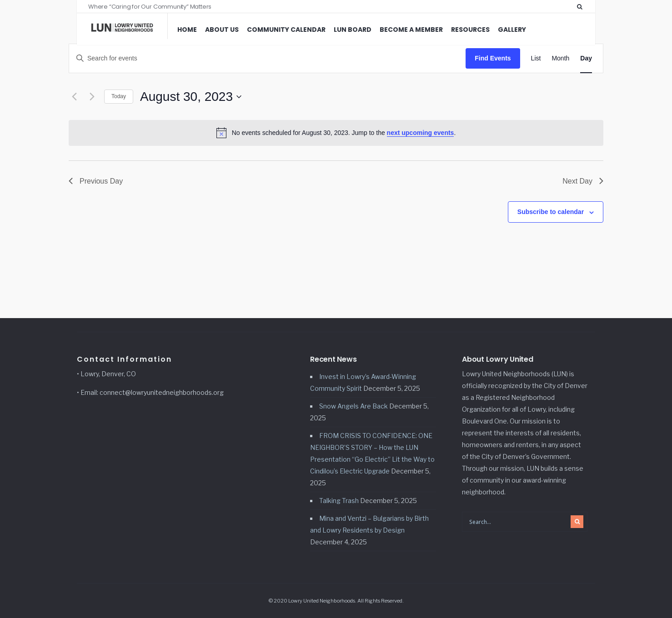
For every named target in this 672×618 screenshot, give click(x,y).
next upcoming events (421, 133)
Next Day (583, 181)
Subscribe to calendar (551, 212)
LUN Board (353, 30)
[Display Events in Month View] (560, 58)
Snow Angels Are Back (354, 406)
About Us (222, 30)
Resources (470, 30)
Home (187, 30)
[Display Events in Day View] (586, 58)
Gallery (512, 30)
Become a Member (411, 30)
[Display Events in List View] (536, 58)
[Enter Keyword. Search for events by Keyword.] (267, 58)
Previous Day (96, 181)
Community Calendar (286, 30)
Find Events (493, 58)
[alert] (336, 133)
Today (119, 96)
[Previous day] (74, 97)
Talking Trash (339, 501)
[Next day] (92, 97)
